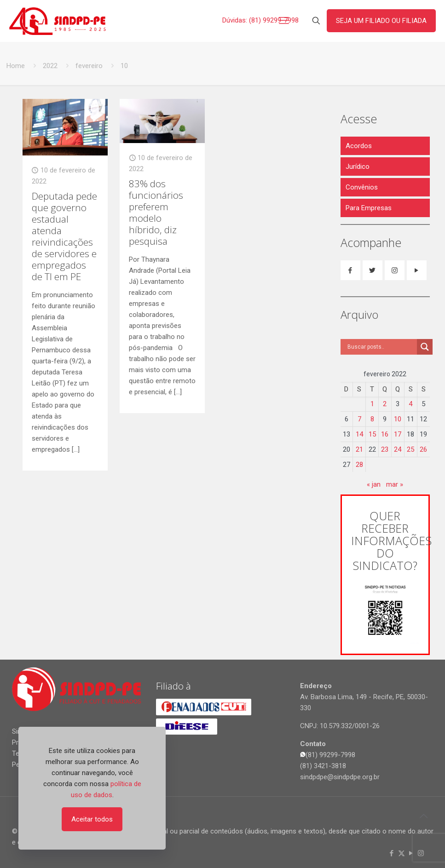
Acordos (359, 146)
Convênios (362, 187)
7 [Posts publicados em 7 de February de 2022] (359, 419)
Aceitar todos (92, 819)
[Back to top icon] (424, 816)
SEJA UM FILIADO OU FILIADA (381, 21)
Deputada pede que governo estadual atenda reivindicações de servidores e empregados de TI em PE (64, 236)
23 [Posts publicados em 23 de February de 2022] (385, 449)
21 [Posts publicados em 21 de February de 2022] (359, 449)
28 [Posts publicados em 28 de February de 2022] (359, 465)
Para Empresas (369, 208)
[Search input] (381, 347)
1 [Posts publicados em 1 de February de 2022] (372, 404)
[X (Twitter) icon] (402, 853)
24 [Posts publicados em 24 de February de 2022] (398, 449)
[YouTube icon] (411, 853)
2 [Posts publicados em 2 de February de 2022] (385, 404)
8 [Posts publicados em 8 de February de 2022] (372, 419)
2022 (50, 66)
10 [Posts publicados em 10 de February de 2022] (398, 419)
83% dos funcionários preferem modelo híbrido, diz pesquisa (156, 212)
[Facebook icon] (392, 853)
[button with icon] (350, 270)
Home (16, 66)
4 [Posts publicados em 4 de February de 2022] (410, 404)
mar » (395, 484)
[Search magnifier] (425, 347)
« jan (374, 484)
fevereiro (89, 66)
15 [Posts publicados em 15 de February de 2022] (372, 434)
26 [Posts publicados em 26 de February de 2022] (423, 449)
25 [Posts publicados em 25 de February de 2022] (410, 449)
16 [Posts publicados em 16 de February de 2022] (385, 434)
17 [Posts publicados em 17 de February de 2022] (398, 434)
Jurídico (358, 167)
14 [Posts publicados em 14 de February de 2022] (359, 434)
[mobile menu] (284, 21)
